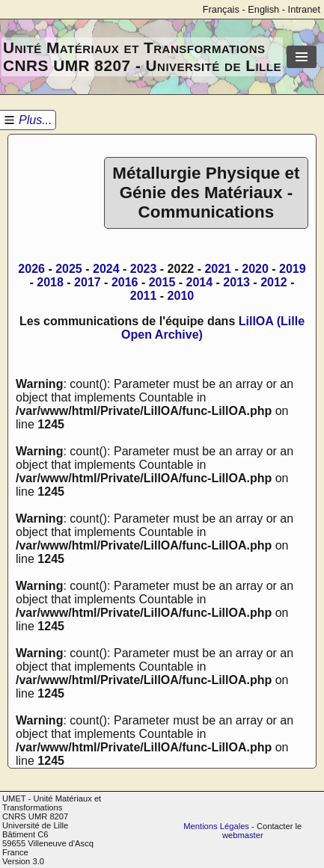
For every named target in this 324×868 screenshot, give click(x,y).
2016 (125, 282)
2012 (274, 282)
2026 (31, 269)
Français (221, 9)
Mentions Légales (216, 826)
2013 (236, 282)
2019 (293, 269)
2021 (218, 269)
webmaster (243, 835)
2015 (162, 282)
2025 (69, 269)
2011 (144, 296)
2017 (88, 282)
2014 (200, 282)
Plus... (35, 120)
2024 (106, 269)
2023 (144, 269)
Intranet (304, 9)
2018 (50, 282)
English (263, 9)
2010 (181, 296)
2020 (255, 269)
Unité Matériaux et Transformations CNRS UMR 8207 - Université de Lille (142, 56)
